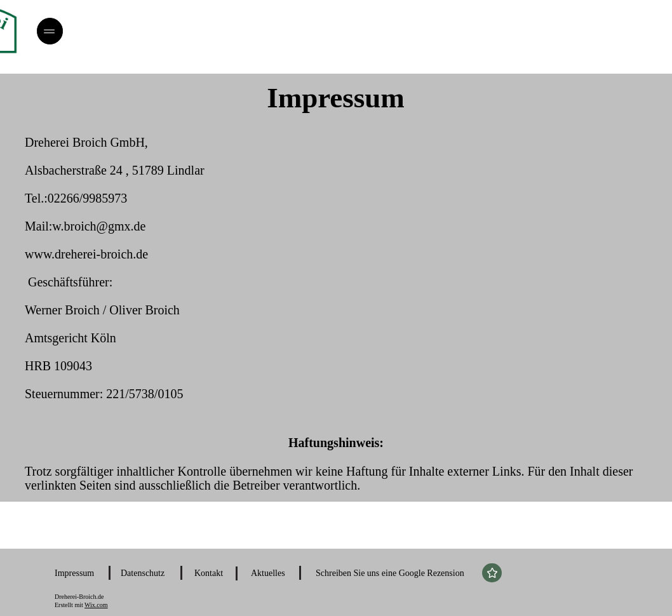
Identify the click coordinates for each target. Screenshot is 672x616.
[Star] (492, 573)
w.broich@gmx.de (99, 226)
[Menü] (50, 31)
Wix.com (96, 605)
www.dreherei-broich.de (86, 254)
